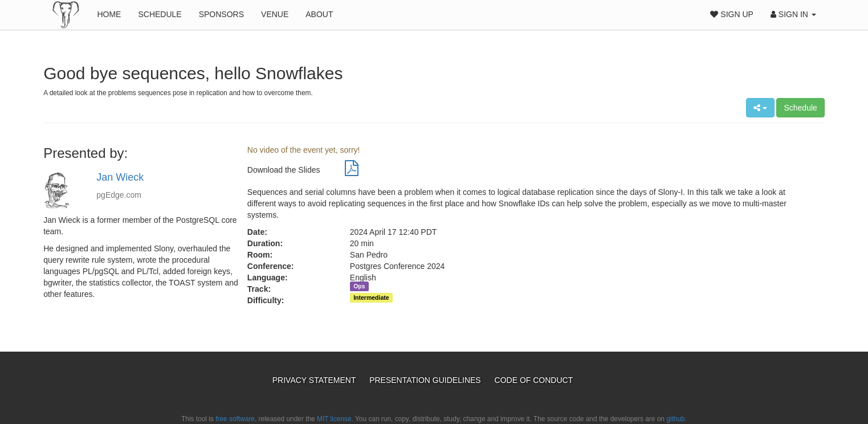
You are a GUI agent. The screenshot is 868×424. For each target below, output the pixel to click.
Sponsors (221, 14)
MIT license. (335, 419)
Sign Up (732, 14)
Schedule (160, 14)
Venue (275, 14)
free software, (236, 419)
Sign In (793, 14)
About (319, 14)
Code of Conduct (534, 380)
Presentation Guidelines (426, 380)
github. (677, 419)
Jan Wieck (120, 177)
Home (109, 14)
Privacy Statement (315, 380)
